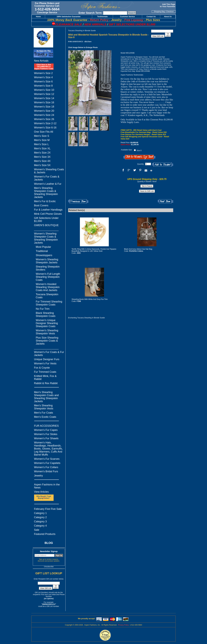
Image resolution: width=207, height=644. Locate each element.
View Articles (41, 492)
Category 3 (40, 521)
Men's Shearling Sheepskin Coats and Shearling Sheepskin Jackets (46, 397)
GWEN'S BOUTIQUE (46, 225)
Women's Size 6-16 (45, 128)
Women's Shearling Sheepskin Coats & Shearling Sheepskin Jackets (46, 238)
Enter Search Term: (90, 13)
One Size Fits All (44, 132)
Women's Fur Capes (46, 430)
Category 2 (40, 517)
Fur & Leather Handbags (48, 210)
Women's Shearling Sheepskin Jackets (47, 261)
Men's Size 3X (42, 157)
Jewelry (38, 476)
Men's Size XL (42, 148)
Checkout (170, 12)
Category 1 (40, 513)
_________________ (46, 229)
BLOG (49, 543)
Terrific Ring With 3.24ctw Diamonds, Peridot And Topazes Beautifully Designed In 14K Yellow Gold (94, 250)
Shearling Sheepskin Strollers (48, 268)
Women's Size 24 (44, 115)
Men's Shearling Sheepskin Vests (44, 407)
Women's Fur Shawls (46, 438)
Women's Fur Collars (46, 467)
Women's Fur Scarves (47, 459)
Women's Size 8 (43, 86)
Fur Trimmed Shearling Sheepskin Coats (49, 303)
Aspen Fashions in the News (47, 486)
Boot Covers (41, 205)
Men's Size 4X (42, 161)
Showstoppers (44, 255)
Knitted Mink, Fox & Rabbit (45, 378)
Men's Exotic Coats (45, 417)
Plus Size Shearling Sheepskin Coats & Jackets (47, 341)
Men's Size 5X (42, 165)
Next (165, 201)
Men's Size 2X (42, 153)
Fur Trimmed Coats (45, 372)
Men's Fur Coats (44, 413)
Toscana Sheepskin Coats (47, 296)
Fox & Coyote (42, 368)
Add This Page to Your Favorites (168, 5)
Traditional (42, 251)
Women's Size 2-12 (45, 123)
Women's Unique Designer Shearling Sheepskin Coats (47, 323)
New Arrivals (41, 61)
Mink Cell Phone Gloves (48, 214)
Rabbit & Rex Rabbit (46, 383)
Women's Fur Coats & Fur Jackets (49, 354)
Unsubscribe (49, 567)
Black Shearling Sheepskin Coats (46, 314)
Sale (37, 530)
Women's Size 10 (44, 90)
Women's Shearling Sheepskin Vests (47, 332)
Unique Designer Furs (47, 359)
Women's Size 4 (43, 77)
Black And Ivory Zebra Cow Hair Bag (138, 249)
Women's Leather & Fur (48, 184)
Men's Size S (42, 136)
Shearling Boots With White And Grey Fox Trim (90, 299)
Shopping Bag (159, 12)
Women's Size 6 (43, 82)
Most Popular (43, 247)
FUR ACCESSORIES (46, 426)
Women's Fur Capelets (47, 463)
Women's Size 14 (44, 98)
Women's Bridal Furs (46, 471)
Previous (78, 201)
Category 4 (40, 526)
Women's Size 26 (44, 119)
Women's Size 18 (44, 107)
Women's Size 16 (44, 102)
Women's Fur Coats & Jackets (47, 178)
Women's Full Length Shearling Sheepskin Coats (48, 277)
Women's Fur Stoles (46, 434)
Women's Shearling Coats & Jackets (49, 171)
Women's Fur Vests (45, 363)
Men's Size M (42, 140)
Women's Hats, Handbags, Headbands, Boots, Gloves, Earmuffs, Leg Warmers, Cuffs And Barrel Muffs (48, 449)
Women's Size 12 (44, 94)
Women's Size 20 (44, 111)
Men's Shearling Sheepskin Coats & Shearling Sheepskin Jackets (46, 193)
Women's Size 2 (43, 73)
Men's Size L (41, 144)
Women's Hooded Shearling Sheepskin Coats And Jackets (48, 287)
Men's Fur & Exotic (45, 201)
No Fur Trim (43, 309)
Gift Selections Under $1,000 (46, 220)
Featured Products (45, 534)
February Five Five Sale (48, 509)
